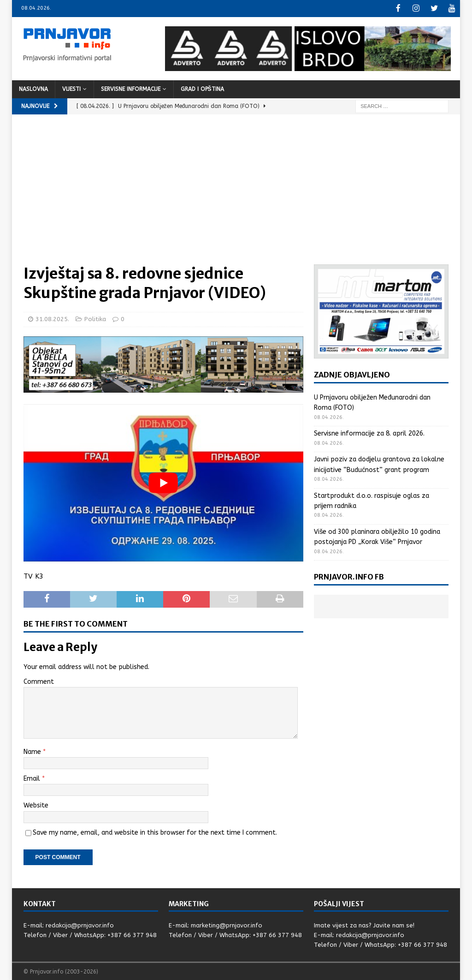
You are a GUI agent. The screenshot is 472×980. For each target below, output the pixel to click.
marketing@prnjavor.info (227, 924)
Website (36, 804)
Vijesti (71, 88)
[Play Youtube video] (163, 482)
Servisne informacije (131, 88)
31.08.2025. (52, 318)
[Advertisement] (236, 194)
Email (33, 778)
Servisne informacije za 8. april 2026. (369, 433)
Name (33, 751)
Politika (95, 318)
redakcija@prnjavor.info (80, 924)
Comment (39, 681)
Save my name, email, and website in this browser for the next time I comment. (155, 832)
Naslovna (33, 88)
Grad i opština (202, 88)
